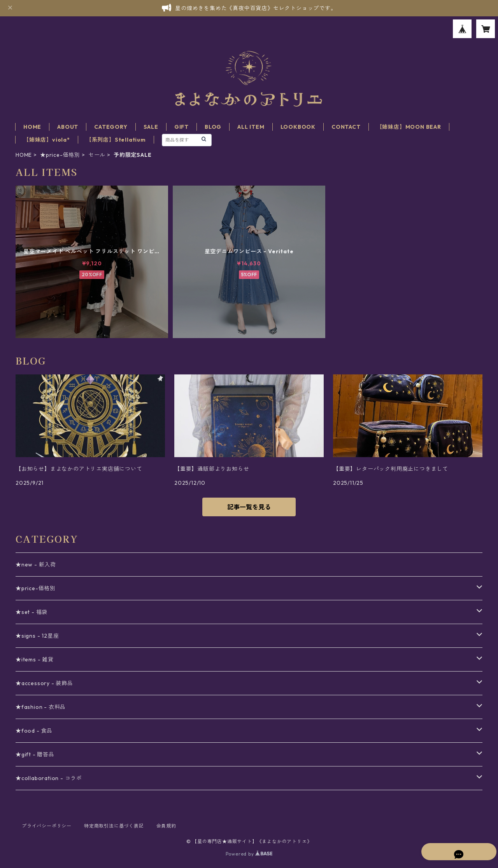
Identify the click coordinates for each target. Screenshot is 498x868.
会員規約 (166, 826)
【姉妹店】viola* (47, 140)
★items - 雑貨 (35, 659)
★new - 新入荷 (36, 565)
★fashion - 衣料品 (41, 707)
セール (97, 155)
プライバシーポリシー (47, 826)
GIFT (181, 127)
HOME (32, 127)
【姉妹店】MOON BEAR (409, 127)
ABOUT (68, 127)
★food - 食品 (34, 731)
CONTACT (346, 127)
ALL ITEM (251, 127)
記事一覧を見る (249, 507)
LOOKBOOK (298, 127)
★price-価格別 (60, 155)
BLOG (213, 127)
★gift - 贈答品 (35, 754)
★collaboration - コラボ (49, 778)
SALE (151, 127)
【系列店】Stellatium (116, 140)
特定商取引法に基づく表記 (114, 826)
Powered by (249, 854)
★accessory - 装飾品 (44, 683)
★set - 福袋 (32, 612)
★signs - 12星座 (37, 636)
